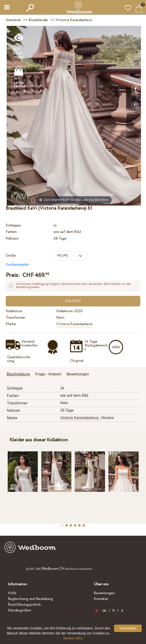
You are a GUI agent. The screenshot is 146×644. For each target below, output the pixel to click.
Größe (11, 256)
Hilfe (12, 593)
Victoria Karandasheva (74, 324)
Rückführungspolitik (24, 605)
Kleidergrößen (20, 610)
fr (114, 611)
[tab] (20, 375)
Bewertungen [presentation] (78, 374)
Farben (11, 232)
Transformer (16, 318)
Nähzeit (12, 239)
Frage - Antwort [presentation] (48, 374)
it (122, 611)
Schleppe (13, 225)
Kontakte (101, 599)
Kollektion (14, 311)
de (104, 611)
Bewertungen (104, 593)
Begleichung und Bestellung (30, 599)
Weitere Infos (73, 638)
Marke (11, 324)
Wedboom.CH (53, 569)
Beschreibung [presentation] (18, 374)
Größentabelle (17, 265)
